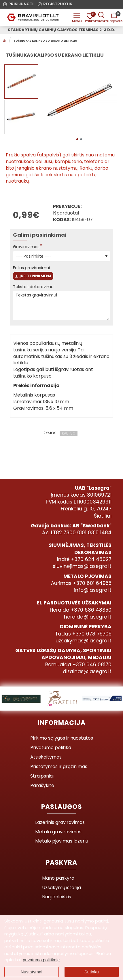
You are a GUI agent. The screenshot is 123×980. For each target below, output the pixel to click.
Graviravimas (26, 247)
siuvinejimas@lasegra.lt (82, 566)
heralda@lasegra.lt (88, 617)
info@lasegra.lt (93, 590)
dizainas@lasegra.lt (87, 671)
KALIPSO (69, 433)
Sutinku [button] (92, 972)
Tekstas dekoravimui (34, 287)
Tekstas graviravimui (61, 306)
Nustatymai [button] (32, 972)
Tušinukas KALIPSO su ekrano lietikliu (45, 41)
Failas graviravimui (31, 268)
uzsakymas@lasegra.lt (84, 641)
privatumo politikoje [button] (41, 960)
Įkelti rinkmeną (33, 276)
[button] (77, 139)
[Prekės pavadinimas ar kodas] (101, 17)
